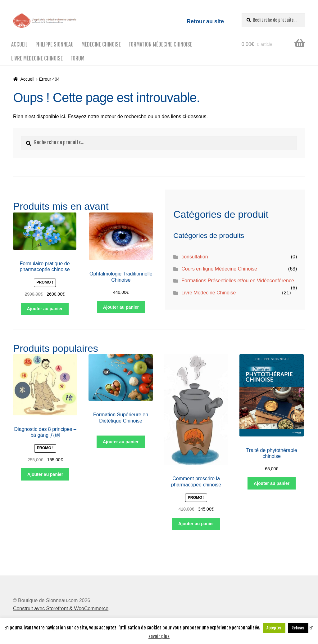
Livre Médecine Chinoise (37, 58)
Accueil (19, 45)
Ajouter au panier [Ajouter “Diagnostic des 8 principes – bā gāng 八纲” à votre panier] (45, 474)
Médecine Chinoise (101, 45)
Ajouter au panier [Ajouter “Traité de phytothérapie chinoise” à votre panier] (272, 483)
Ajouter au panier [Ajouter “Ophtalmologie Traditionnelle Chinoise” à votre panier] (121, 307)
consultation (195, 257)
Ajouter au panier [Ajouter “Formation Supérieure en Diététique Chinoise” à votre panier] (121, 442)
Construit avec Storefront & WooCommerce (61, 608)
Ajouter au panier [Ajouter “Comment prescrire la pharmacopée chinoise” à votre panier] (196, 524)
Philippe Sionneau (55, 45)
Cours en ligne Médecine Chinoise (219, 269)
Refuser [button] (298, 628)
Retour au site (205, 21)
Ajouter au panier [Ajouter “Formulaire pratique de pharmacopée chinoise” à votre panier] (45, 309)
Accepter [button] (274, 628)
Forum (77, 58)
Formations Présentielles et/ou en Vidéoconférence (238, 281)
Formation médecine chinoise (160, 45)
